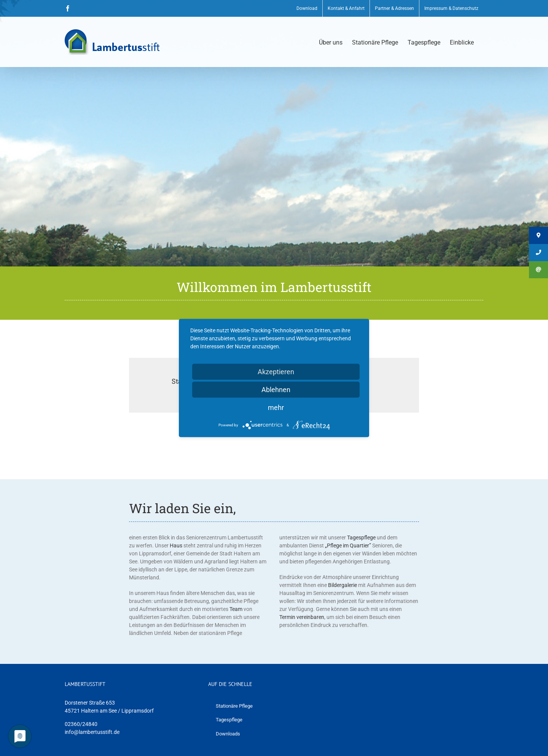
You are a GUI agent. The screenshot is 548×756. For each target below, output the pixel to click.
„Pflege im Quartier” (348, 545)
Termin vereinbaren (302, 617)
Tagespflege (361, 537)
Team (236, 609)
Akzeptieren (276, 372)
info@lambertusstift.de (92, 732)
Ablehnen (276, 390)
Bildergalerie (342, 585)
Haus (176, 545)
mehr (276, 408)
